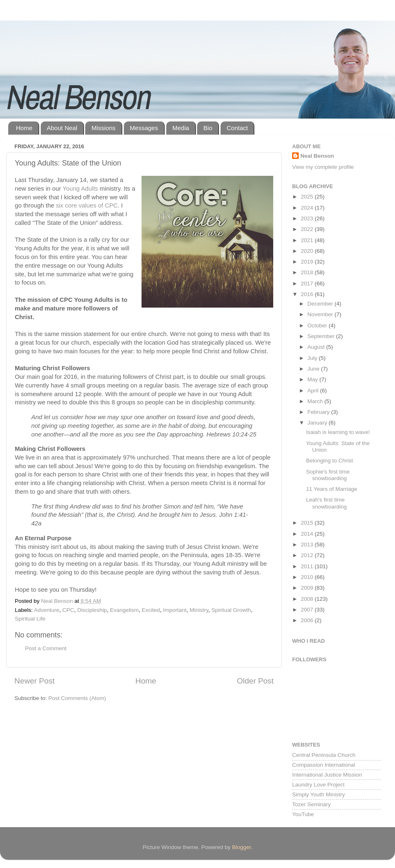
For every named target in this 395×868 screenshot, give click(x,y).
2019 (308, 262)
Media (181, 128)
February (319, 412)
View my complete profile (323, 167)
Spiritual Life (30, 619)
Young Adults (80, 189)
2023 (308, 218)
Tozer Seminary (311, 804)
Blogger (242, 847)
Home (24, 128)
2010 (308, 577)
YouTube (303, 814)
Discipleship (92, 610)
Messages (144, 128)
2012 (308, 555)
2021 (308, 240)
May (313, 379)
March (316, 401)
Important (175, 610)
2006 (308, 620)
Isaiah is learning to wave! (338, 432)
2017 (308, 283)
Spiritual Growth (231, 610)
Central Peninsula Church (324, 755)
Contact (237, 128)
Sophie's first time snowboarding (328, 475)
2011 (308, 566)
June (314, 369)
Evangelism (124, 610)
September (322, 336)
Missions (103, 128)
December (321, 304)
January (318, 423)
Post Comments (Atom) (77, 698)
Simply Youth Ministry (318, 794)
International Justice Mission (327, 775)
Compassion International (324, 765)
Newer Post (35, 681)
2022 (308, 229)
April (314, 391)
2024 (308, 208)
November (321, 314)
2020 (308, 251)
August (317, 347)
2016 (308, 294)
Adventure (47, 610)
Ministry (199, 610)
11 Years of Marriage (332, 489)
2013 (308, 545)
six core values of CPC (87, 205)
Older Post (255, 681)
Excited (151, 610)
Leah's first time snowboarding (326, 503)
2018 (308, 272)
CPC (69, 610)
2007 (308, 610)
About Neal (62, 128)
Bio (208, 128)
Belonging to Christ (330, 461)
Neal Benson (317, 156)
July (313, 358)
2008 (308, 599)
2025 (308, 197)
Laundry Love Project (318, 785)
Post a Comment (46, 648)
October (318, 325)
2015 (308, 523)
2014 (308, 534)
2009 (308, 588)
